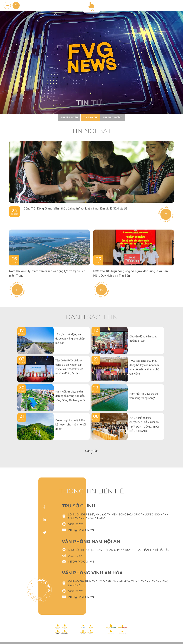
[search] (16, 5)
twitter (44, 532)
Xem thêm (92, 451)
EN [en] (7, 5)
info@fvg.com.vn (81, 623)
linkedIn (44, 520)
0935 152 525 (76, 617)
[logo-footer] (62, 629)
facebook (44, 507)
